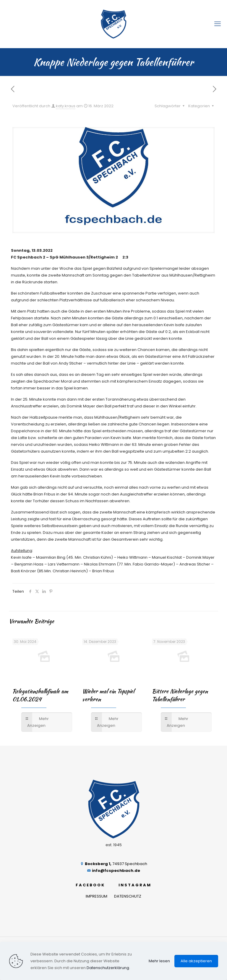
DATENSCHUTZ (128, 896)
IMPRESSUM (97, 896)
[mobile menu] (218, 24)
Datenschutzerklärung (108, 968)
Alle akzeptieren (196, 961)
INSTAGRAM (135, 885)
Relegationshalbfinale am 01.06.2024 (40, 695)
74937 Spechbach (114, 864)
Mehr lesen (159, 961)
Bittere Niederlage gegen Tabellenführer (180, 695)
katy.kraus (66, 106)
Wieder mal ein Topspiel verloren (108, 695)
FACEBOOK (90, 885)
